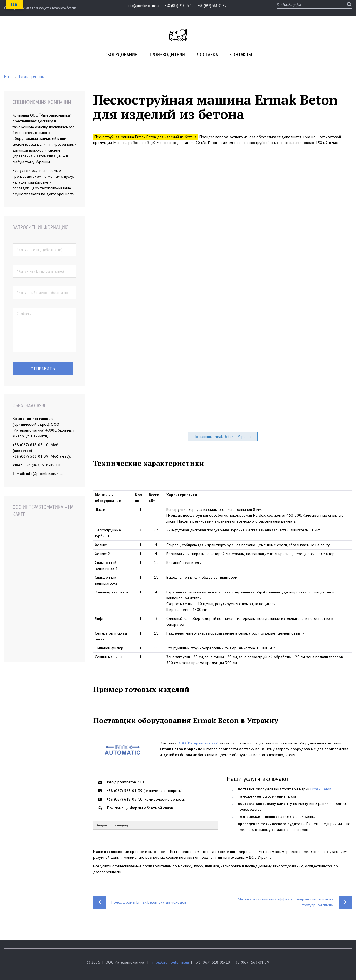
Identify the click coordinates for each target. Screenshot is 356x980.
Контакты (241, 55)
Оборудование (121, 55)
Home (8, 76)
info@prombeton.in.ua (170, 962)
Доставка (207, 55)
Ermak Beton (321, 789)
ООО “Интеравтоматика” (198, 743)
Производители (167, 55)
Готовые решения (32, 76)
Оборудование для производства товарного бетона (40, 8)
